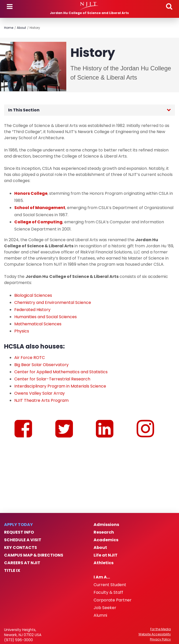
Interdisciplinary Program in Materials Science (60, 386)
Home (9, 28)
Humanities (25, 317)
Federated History (32, 310)
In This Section (24, 110)
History (35, 28)
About (21, 28)
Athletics (104, 563)
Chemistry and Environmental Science (53, 302)
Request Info (19, 532)
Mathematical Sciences (38, 324)
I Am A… (102, 577)
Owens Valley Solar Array (40, 393)
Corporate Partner (113, 600)
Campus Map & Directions (34, 555)
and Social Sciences (57, 317)
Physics (22, 331)
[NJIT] (89, 6)
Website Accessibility (155, 634)
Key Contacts (21, 548)
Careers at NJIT (22, 563)
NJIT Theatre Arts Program (41, 400)
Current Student (110, 585)
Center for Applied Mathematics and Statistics (61, 372)
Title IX (12, 571)
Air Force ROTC (30, 358)
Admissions (106, 525)
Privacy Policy (160, 639)
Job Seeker (105, 608)
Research (104, 532)
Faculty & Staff (108, 593)
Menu (10, 7)
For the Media (161, 629)
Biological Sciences (33, 295)
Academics (106, 540)
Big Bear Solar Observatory (41, 365)
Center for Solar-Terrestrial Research (52, 379)
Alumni (100, 615)
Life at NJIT (106, 555)
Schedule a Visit (23, 540)
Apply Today (18, 525)
